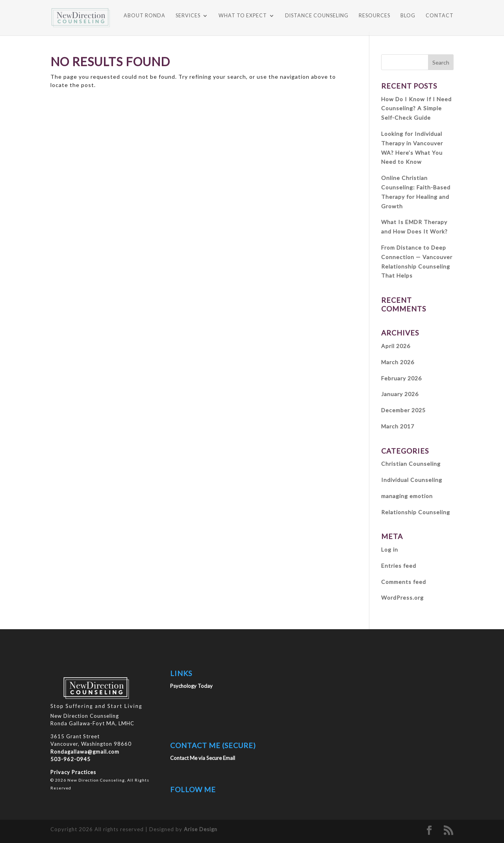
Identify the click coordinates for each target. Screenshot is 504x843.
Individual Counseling (412, 480)
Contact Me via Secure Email (203, 758)
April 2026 (396, 346)
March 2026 (398, 362)
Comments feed (404, 582)
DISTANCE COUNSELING (317, 16)
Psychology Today (191, 686)
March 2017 (398, 426)
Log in (390, 549)
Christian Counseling (411, 464)
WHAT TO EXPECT (243, 16)
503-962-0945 (70, 759)
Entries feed (399, 566)
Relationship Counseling (416, 512)
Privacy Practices (73, 772)
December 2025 (403, 410)
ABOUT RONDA (145, 16)
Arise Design (201, 829)
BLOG (408, 16)
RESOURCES (374, 16)
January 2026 (400, 394)
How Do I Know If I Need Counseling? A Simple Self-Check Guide (416, 108)
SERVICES (188, 16)
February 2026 (401, 378)
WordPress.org (402, 598)
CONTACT (440, 16)
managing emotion (407, 496)
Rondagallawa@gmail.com (85, 752)
